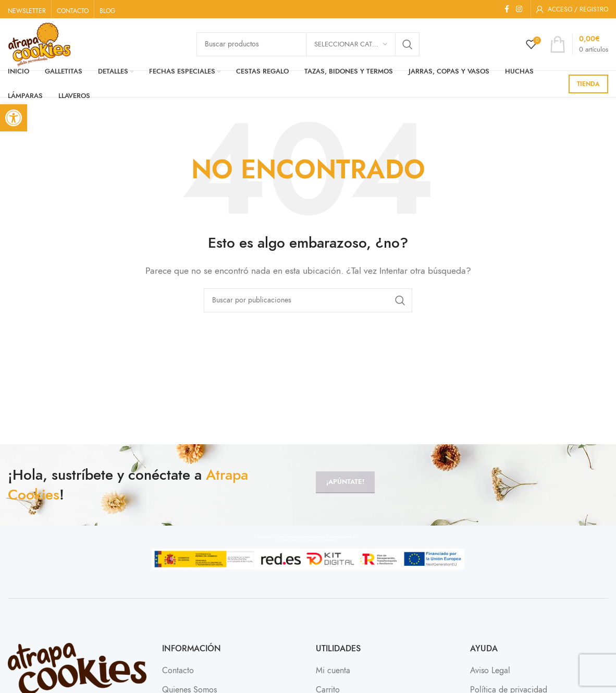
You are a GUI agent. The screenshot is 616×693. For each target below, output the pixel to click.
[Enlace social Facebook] (507, 9)
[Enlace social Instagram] (519, 9)
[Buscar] (308, 300)
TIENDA (588, 84)
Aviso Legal (490, 671)
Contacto (178, 671)
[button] (14, 118)
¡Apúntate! (345, 482)
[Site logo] (39, 44)
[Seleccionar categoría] (351, 44)
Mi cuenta (333, 671)
